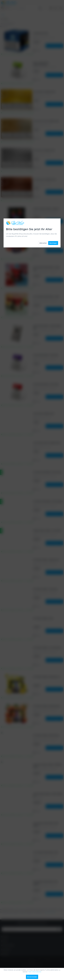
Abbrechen (43, 47)
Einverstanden (32, 977)
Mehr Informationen (35, 972)
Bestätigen (53, 47)
